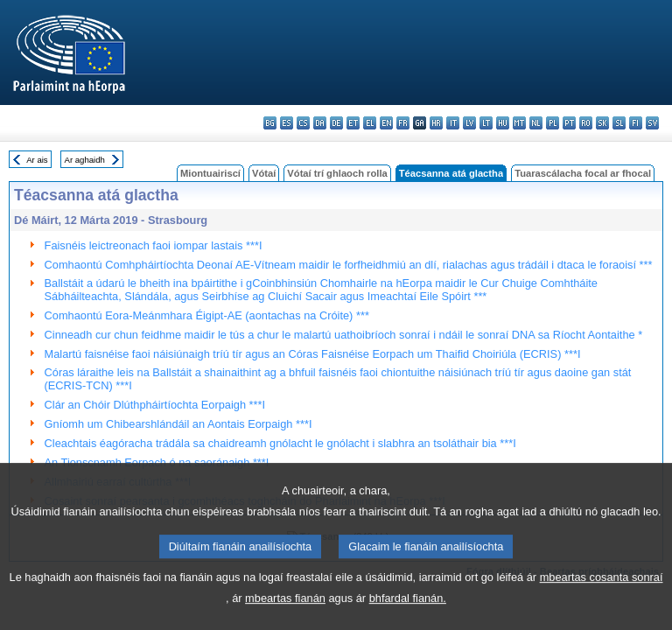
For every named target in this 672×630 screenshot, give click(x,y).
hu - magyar (503, 123)
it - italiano (453, 123)
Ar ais (37, 160)
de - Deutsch (336, 123)
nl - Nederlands (536, 123)
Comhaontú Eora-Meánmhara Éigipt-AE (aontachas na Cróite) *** (207, 315)
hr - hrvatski (436, 123)
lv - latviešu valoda (469, 123)
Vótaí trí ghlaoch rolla (337, 173)
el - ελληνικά (370, 123)
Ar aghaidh (84, 160)
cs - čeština (303, 123)
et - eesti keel (353, 123)
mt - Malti (519, 123)
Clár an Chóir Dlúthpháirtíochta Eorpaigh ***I (155, 405)
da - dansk (320, 123)
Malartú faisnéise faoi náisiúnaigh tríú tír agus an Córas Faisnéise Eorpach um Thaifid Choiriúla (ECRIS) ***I (313, 354)
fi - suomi (636, 123)
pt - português (569, 123)
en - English (386, 123)
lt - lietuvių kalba (486, 123)
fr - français (403, 123)
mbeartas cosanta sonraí (602, 601)
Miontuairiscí (210, 173)
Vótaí (264, 173)
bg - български (270, 123)
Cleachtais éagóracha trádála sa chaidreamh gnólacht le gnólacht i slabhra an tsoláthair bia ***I (280, 443)
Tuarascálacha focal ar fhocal (583, 173)
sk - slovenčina (602, 123)
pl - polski (553, 123)
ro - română (586, 123)
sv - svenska (652, 123)
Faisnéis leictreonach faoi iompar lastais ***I (154, 245)
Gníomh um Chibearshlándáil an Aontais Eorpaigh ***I (178, 424)
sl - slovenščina (619, 123)
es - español (287, 123)
